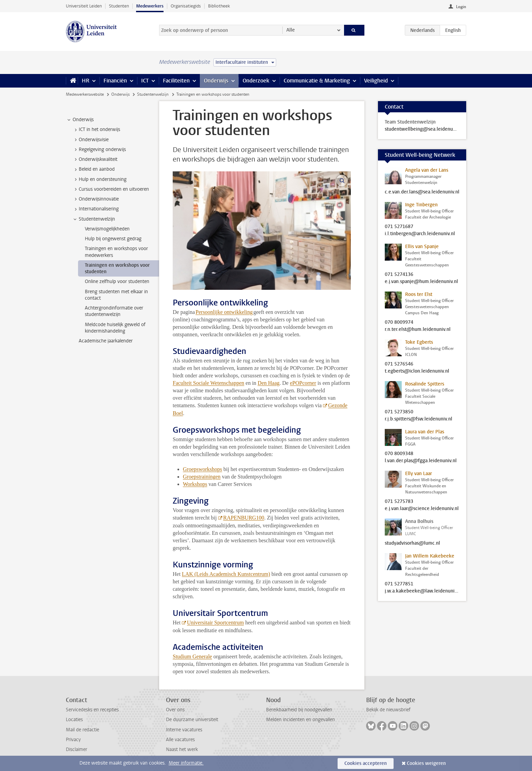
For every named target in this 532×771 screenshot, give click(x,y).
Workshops (195, 484)
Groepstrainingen (202, 477)
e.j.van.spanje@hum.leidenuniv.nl (421, 282)
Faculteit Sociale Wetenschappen (208, 383)
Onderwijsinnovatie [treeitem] (96, 199)
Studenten (119, 6)
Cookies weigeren (426, 763)
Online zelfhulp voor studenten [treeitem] (117, 281)
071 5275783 (399, 502)
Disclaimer (77, 749)
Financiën (115, 81)
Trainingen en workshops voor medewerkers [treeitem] (116, 252)
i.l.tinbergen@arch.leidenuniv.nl (420, 234)
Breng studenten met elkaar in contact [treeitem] (116, 295)
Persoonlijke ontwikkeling (224, 312)
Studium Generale (192, 656)
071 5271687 (399, 227)
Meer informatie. (186, 763)
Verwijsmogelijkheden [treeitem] (107, 229)
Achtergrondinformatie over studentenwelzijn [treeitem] (114, 311)
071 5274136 (399, 275)
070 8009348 (399, 454)
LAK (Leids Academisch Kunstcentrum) (226, 574)
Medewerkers (150, 6)
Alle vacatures (180, 740)
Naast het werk (182, 749)
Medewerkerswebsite (85, 94)
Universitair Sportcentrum (215, 623)
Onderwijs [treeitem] (80, 120)
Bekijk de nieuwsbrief (388, 710)
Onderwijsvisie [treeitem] (90, 140)
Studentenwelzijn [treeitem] (94, 219)
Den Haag (268, 383)
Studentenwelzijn (153, 94)
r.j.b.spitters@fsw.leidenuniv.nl (419, 419)
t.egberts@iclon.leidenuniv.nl (417, 371)
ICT (145, 81)
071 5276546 (399, 364)
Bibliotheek (219, 6)
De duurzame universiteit (192, 720)
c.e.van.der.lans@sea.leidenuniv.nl (422, 192)
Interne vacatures (184, 730)
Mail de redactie (82, 730)
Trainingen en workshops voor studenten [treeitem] (117, 268)
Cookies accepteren (366, 763)
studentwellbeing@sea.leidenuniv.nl (422, 129)
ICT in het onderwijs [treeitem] (96, 130)
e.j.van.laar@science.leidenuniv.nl (422, 509)
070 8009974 (399, 322)
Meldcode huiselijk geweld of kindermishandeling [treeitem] (115, 328)
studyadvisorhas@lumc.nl (412, 543)
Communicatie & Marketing (317, 81)
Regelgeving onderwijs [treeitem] (99, 150)
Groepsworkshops (203, 469)
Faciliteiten (176, 81)
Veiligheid (376, 81)
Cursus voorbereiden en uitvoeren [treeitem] (111, 189)
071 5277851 (399, 584)
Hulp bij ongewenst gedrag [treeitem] (113, 239)
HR (85, 81)
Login (461, 7)
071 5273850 (399, 412)
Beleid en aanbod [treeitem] (93, 169)
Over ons (175, 710)
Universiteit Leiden (84, 6)
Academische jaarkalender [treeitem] (106, 341)
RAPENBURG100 (244, 518)
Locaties (74, 720)
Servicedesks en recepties (92, 710)
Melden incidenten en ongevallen (300, 720)
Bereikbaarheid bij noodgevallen (299, 710)
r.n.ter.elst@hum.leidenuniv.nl (418, 330)
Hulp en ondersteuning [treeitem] (99, 180)
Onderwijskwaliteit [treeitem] (95, 159)
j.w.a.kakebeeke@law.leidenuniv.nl (422, 591)
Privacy (73, 740)
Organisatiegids (186, 6)
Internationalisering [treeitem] (96, 209)
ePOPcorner (303, 383)
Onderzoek (256, 81)
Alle (291, 30)
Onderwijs (216, 81)
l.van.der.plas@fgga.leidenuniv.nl (421, 461)
